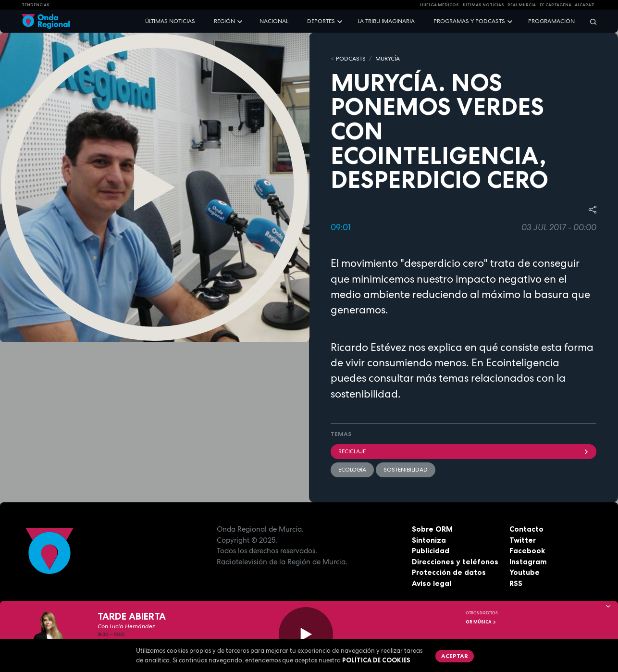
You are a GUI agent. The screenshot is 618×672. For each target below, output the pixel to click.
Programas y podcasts (469, 21)
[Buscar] (590, 21)
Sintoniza (429, 540)
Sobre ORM (432, 529)
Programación (551, 21)
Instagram (528, 562)
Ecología (352, 470)
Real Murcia (522, 5)
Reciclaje (463, 451)
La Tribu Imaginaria (386, 21)
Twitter (523, 540)
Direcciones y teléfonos (455, 562)
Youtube (525, 572)
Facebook (527, 551)
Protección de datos (449, 572)
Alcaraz (585, 5)
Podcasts (351, 59)
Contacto (526, 529)
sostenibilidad (406, 470)
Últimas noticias (170, 21)
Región (224, 21)
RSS (516, 583)
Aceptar (455, 656)
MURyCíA (388, 59)
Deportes (321, 21)
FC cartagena (556, 5)
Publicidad (431, 551)
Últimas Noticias (483, 5)
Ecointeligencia (523, 362)
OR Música (481, 622)
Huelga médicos (439, 5)
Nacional (274, 21)
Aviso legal (432, 583)
